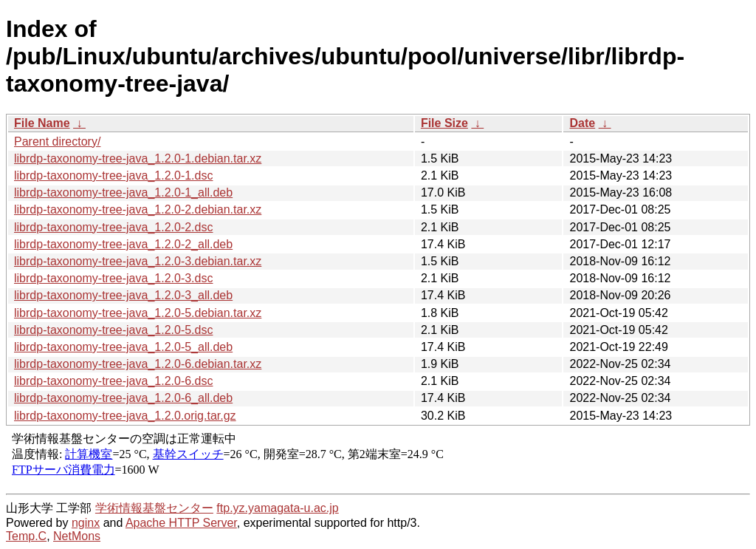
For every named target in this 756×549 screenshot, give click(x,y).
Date (582, 123)
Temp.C (26, 536)
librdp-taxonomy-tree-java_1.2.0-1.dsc (113, 175)
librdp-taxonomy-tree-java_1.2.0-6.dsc (113, 381)
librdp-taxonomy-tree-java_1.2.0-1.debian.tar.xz (138, 158)
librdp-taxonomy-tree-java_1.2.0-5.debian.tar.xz (138, 313)
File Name (42, 123)
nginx (86, 523)
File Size (444, 123)
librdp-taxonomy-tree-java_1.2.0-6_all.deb (123, 398)
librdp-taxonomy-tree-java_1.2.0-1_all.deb (123, 192)
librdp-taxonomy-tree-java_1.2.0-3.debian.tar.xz (138, 261)
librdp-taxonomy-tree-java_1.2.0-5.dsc (113, 330)
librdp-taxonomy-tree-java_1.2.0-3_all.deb (123, 295)
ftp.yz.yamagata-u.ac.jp (277, 508)
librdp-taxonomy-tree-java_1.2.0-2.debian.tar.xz (138, 209)
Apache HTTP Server (181, 523)
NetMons (77, 536)
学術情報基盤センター (154, 508)
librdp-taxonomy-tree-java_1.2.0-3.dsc (113, 278)
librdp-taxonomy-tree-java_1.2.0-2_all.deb (123, 244)
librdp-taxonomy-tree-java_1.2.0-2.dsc (113, 227)
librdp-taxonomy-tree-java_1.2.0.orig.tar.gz (125, 416)
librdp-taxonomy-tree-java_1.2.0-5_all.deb (123, 347)
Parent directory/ (57, 141)
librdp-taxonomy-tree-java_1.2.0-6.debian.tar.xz (138, 364)
